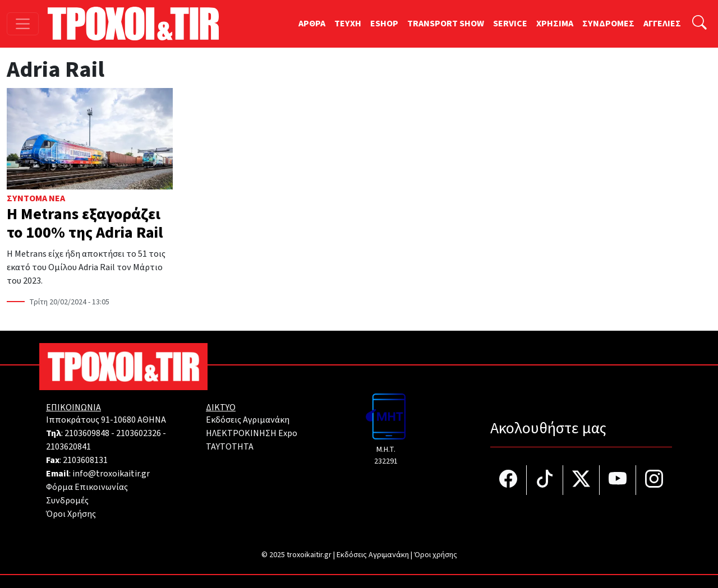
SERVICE (510, 24)
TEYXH (348, 24)
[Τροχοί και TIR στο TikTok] (545, 480)
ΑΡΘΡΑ (312, 24)
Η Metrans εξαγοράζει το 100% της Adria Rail (85, 224)
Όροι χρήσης (436, 555)
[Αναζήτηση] (699, 24)
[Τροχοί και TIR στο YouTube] (618, 480)
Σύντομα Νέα (36, 198)
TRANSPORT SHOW (446, 24)
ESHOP (384, 24)
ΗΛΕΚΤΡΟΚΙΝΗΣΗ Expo (252, 433)
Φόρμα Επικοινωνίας (87, 487)
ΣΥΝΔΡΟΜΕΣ (608, 24)
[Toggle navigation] (23, 24)
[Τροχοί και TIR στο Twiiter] (581, 480)
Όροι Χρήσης (71, 514)
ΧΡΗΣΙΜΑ (555, 24)
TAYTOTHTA (230, 447)
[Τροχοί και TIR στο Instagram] (654, 480)
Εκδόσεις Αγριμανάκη (248, 420)
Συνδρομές (67, 501)
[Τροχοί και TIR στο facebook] (508, 480)
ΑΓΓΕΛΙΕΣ (662, 24)
